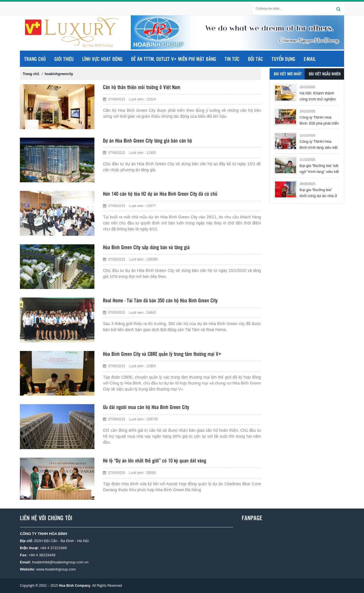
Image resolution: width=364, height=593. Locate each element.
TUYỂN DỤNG (283, 59)
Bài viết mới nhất (288, 74)
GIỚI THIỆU (64, 59)
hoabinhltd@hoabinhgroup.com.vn (60, 562)
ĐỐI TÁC (256, 59)
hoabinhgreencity (59, 74)
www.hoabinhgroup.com (56, 569)
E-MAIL (310, 59)
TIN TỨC (232, 59)
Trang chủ (35, 59)
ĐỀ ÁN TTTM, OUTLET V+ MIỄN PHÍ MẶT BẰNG (174, 59)
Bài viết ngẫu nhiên (325, 74)
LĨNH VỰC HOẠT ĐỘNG (102, 59)
